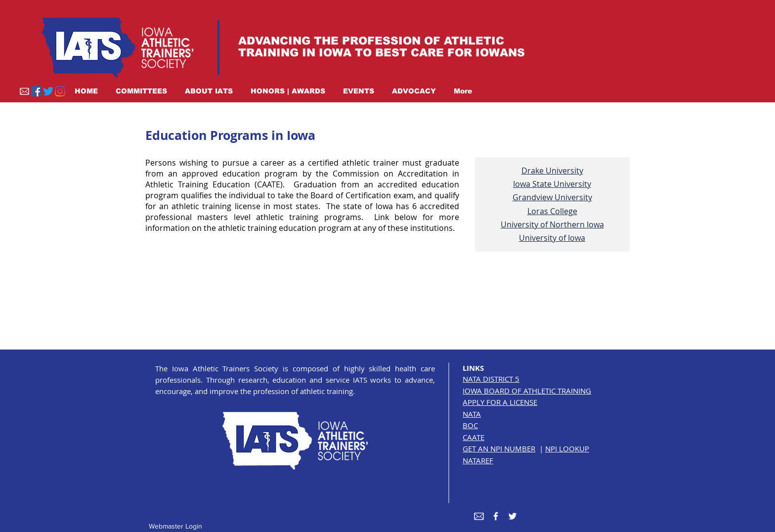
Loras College (552, 211)
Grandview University (552, 197)
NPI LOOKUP (567, 448)
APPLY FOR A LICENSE (500, 402)
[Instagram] (60, 91)
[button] (141, 91)
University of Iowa (552, 238)
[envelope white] (479, 516)
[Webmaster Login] (175, 527)
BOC (470, 425)
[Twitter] (48, 91)
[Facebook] (36, 91)
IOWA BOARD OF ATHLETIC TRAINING (527, 391)
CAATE (474, 437)
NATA (472, 414)
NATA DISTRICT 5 (491, 379)
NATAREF (478, 460)
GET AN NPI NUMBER (499, 448)
